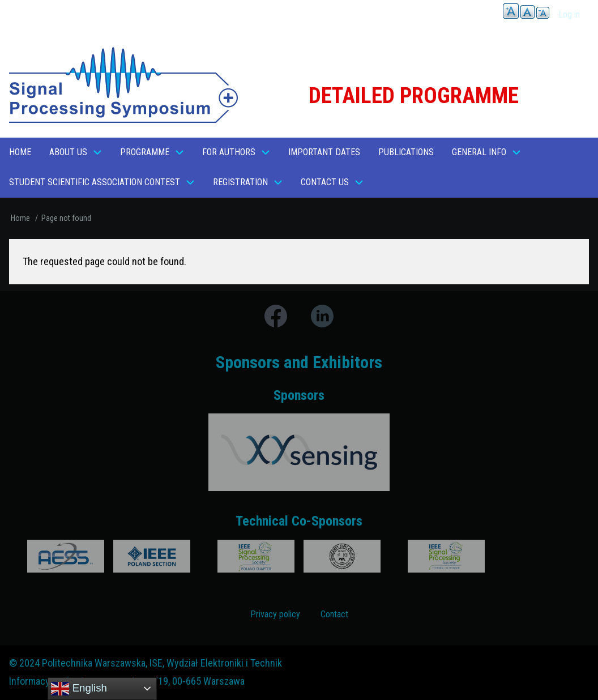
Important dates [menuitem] (324, 152)
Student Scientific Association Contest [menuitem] (95, 182)
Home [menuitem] (20, 152)
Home (20, 218)
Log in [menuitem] (569, 14)
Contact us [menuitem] (325, 182)
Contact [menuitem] (334, 614)
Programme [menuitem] (145, 152)
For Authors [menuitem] (229, 152)
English (79, 689)
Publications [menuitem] (406, 152)
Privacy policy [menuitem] (275, 614)
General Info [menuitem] (479, 152)
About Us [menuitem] (68, 152)
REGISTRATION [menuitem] (240, 182)
